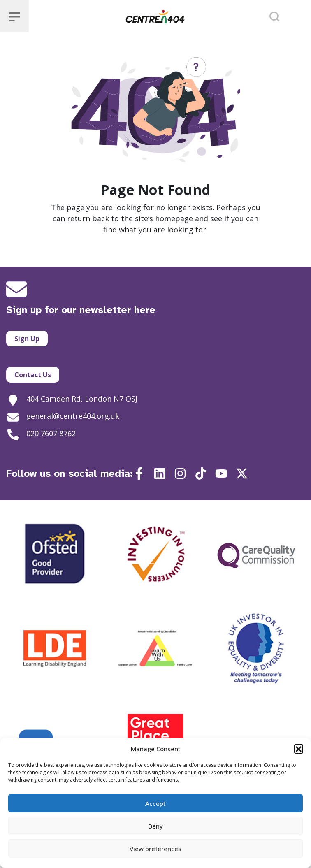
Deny (155, 826)
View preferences (155, 849)
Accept (155, 803)
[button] (299, 749)
